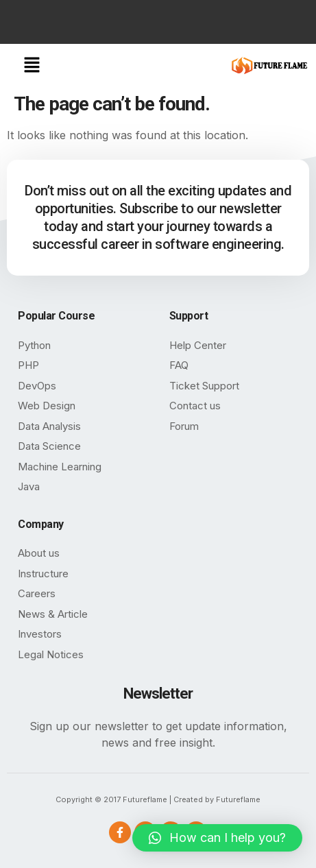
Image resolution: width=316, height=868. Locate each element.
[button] (32, 65)
